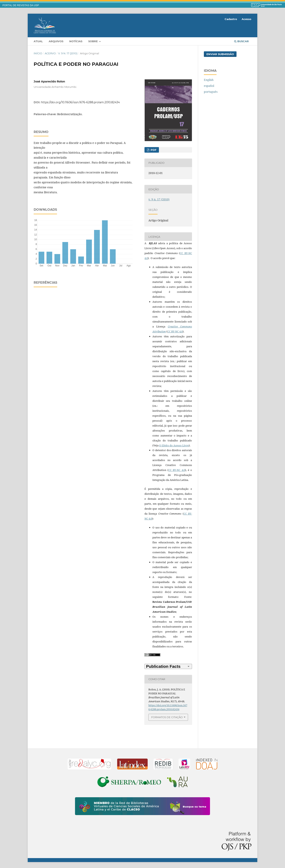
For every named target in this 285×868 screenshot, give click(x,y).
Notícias (76, 41)
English (209, 80)
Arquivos (56, 41)
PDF (153, 150)
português (211, 92)
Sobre (93, 41)
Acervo (50, 53)
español (209, 86)
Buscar (241, 41)
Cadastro (231, 19)
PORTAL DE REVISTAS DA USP (21, 5)
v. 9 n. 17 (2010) (68, 53)
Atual (38, 41)
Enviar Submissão (220, 54)
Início (38, 53)
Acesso (247, 19)
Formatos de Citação (167, 717)
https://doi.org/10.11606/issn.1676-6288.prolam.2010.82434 (80, 102)
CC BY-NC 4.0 (175, 331)
